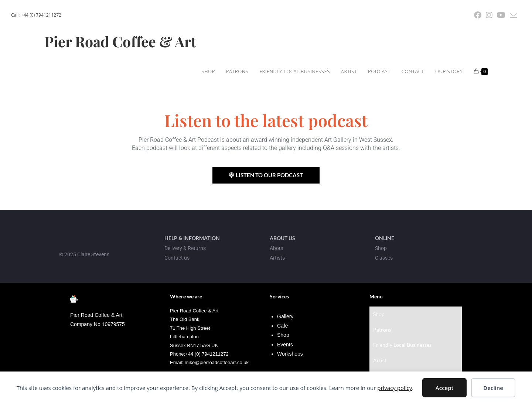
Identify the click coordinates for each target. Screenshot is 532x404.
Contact (382, 355)
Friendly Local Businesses (402, 328)
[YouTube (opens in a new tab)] (501, 15)
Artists (277, 258)
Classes (384, 258)
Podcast (382, 346)
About (277, 248)
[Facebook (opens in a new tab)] (478, 15)
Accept (445, 388)
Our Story (384, 364)
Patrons (382, 320)
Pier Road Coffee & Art (122, 42)
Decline (493, 388)
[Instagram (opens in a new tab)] (489, 15)
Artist (380, 337)
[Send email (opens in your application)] (512, 16)
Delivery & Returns (185, 248)
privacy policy (395, 388)
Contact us (177, 258)
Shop (379, 311)
